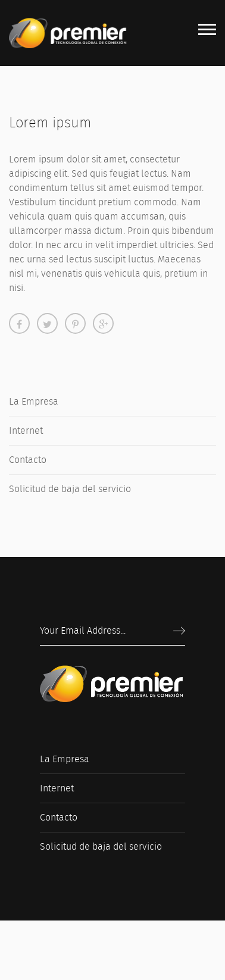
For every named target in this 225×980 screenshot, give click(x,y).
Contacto (28, 460)
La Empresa (34, 401)
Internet (26, 430)
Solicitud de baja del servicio (70, 489)
